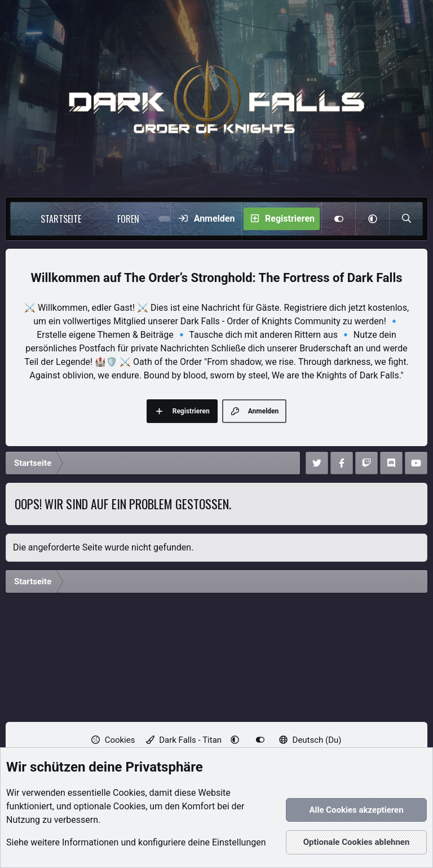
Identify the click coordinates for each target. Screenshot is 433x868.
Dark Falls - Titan (184, 740)
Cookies (113, 740)
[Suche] (406, 219)
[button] (372, 219)
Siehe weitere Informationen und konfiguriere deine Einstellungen (136, 842)
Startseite (61, 219)
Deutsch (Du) (310, 740)
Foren (128, 219)
